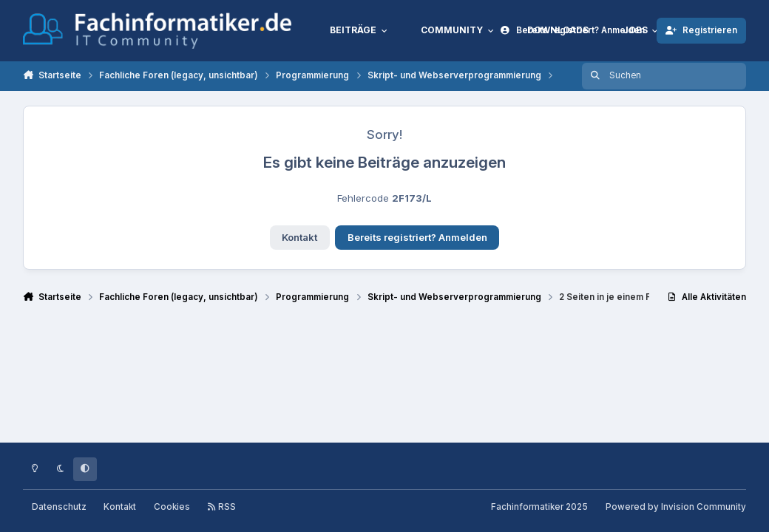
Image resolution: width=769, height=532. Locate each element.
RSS (221, 507)
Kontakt (299, 237)
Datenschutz (59, 507)
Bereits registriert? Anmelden (417, 237)
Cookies (172, 507)
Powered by (676, 507)
